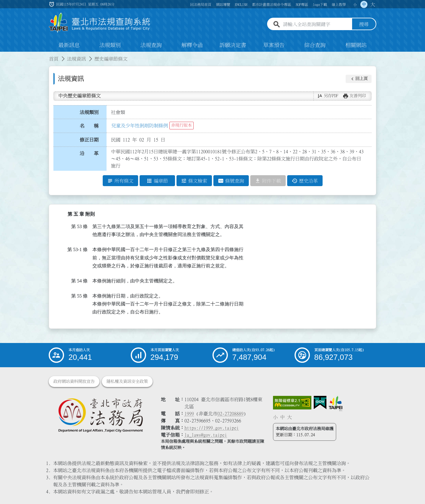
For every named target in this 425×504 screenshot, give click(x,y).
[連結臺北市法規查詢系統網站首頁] (100, 23)
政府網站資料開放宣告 (74, 381)
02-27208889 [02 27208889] (231, 414)
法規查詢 (151, 45)
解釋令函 (192, 45)
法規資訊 (76, 59)
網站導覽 (223, 4)
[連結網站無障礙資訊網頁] (292, 403)
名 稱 (89, 126)
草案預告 (274, 45)
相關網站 (356, 45)
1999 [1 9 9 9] (189, 414)
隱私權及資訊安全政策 (127, 381)
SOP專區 (302, 4)
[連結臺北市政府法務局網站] (100, 415)
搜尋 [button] (364, 25)
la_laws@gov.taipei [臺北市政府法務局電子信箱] (206, 435)
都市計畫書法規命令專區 (272, 4)
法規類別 (110, 45)
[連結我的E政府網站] (320, 403)
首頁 (54, 59)
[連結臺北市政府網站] (336, 404)
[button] (359, 79)
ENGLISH (241, 4)
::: (4, 56)
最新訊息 (69, 45)
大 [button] (373, 4)
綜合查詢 (315, 45)
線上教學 (339, 4)
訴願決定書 (233, 45)
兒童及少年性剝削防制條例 (140, 126)
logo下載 (320, 4)
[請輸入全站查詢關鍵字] (316, 25)
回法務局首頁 (201, 4)
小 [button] (355, 4)
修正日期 (89, 140)
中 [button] (364, 4)
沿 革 (89, 154)
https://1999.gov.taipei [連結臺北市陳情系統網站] (212, 428)
